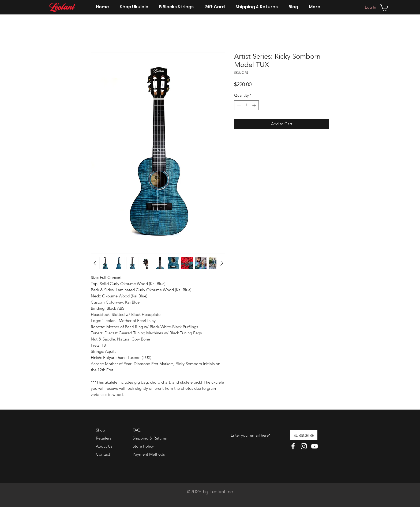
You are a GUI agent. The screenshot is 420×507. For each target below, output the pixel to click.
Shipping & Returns (150, 438)
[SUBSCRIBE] (304, 435)
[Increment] (255, 105)
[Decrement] (238, 105)
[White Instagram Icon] (304, 446)
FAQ (137, 430)
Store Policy (143, 446)
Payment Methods (149, 454)
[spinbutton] (246, 105)
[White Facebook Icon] (293, 446)
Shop (100, 430)
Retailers (104, 438)
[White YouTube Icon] (314, 446)
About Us (104, 446)
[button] (384, 7)
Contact (103, 454)
